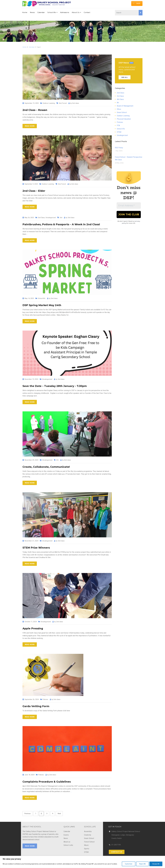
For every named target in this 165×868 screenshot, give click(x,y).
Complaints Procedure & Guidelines (47, 782)
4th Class (120, 99)
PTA (118, 125)
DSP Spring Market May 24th (42, 305)
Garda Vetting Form (36, 706)
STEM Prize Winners (36, 548)
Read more (30, 126)
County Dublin (117, 838)
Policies (45, 699)
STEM (119, 132)
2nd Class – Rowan (35, 110)
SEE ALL (125, 77)
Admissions (65, 12)
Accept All (156, 864)
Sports (87, 849)
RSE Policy (119, 148)
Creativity (88, 835)
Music (86, 845)
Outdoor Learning (49, 103)
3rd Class (120, 96)
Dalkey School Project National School (126, 831)
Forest (64, 103)
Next (59, 814)
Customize (129, 864)
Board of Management (125, 106)
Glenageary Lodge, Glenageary (123, 835)
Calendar (41, 12)
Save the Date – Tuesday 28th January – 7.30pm (55, 386)
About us (67, 842)
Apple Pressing (33, 628)
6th (57, 460)
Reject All (142, 864)
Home (25, 12)
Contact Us (117, 852)
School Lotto (68, 845)
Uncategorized (51, 218)
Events (66, 835)
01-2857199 (116, 845)
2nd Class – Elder (34, 191)
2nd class (76, 103)
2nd (60, 103)
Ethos (119, 109)
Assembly (88, 831)
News (32, 12)
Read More (30, 846)
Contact (87, 12)
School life (52, 12)
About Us (76, 12)
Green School (122, 112)
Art (118, 103)
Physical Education (124, 119)
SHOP (137, 3)
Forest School (89, 842)
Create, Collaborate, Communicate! (46, 467)
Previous (27, 814)
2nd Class (41, 218)
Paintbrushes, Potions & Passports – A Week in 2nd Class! (61, 224)
